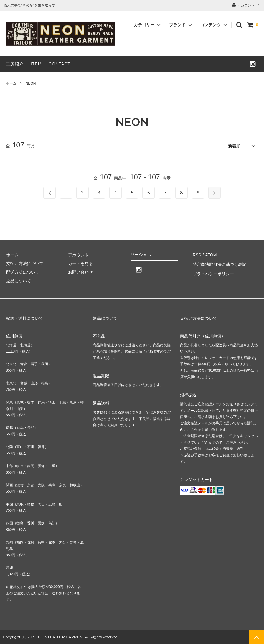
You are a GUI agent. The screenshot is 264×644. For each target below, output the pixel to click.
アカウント (246, 5)
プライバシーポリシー (213, 272)
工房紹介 (15, 64)
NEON (31, 83)
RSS (197, 254)
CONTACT (60, 64)
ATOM (210, 254)
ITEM (36, 64)
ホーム (11, 83)
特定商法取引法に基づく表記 (219, 263)
